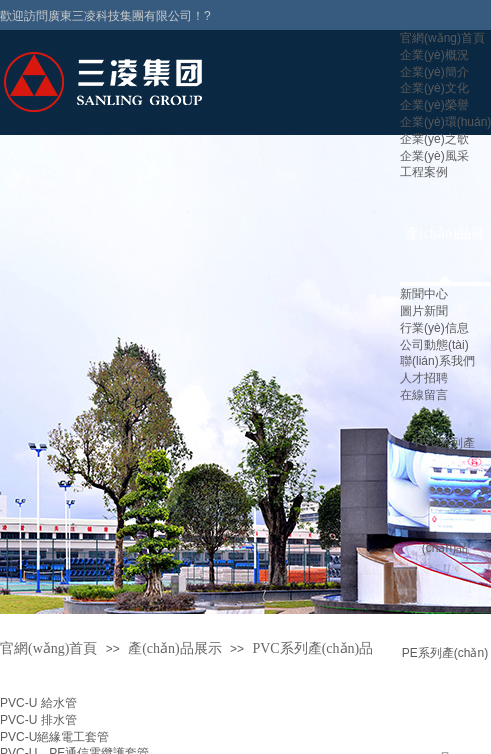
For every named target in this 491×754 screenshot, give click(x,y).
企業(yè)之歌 (434, 139)
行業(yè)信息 (434, 328)
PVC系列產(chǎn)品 (312, 648)
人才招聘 (424, 378)
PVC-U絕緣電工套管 (54, 737)
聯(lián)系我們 (437, 361)
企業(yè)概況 (434, 55)
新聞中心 (424, 294)
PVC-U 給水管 (38, 703)
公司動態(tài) (434, 345)
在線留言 (424, 395)
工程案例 (424, 172)
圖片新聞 (424, 311)
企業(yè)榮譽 (434, 105)
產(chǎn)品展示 (175, 648)
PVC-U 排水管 (38, 720)
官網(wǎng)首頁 (442, 38)
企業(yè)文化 (434, 88)
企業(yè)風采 (434, 156)
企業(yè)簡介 (434, 72)
